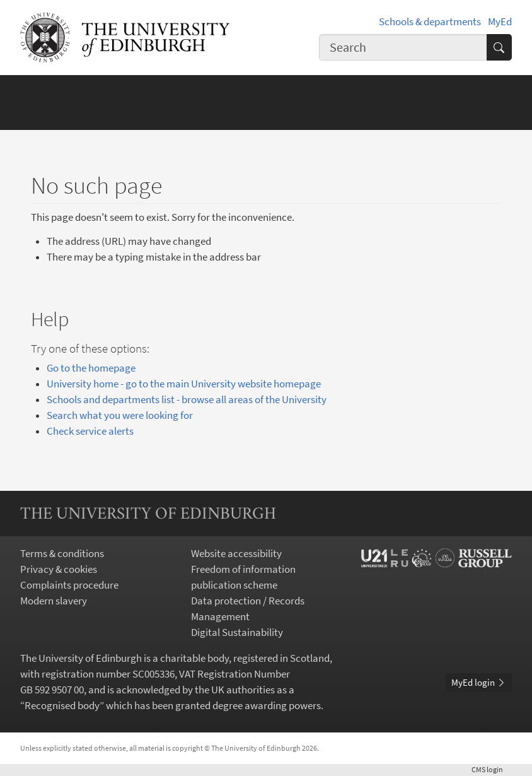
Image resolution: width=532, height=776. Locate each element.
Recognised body (62, 706)
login (492, 769)
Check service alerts (90, 431)
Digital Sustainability (237, 632)
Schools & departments (430, 22)
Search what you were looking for (120, 415)
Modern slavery (54, 601)
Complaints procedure (69, 585)
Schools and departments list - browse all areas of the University (187, 400)
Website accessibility (236, 554)
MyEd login (479, 682)
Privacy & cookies (59, 569)
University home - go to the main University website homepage (184, 384)
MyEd (500, 22)
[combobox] (403, 47)
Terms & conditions (62, 554)
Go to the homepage (91, 368)
